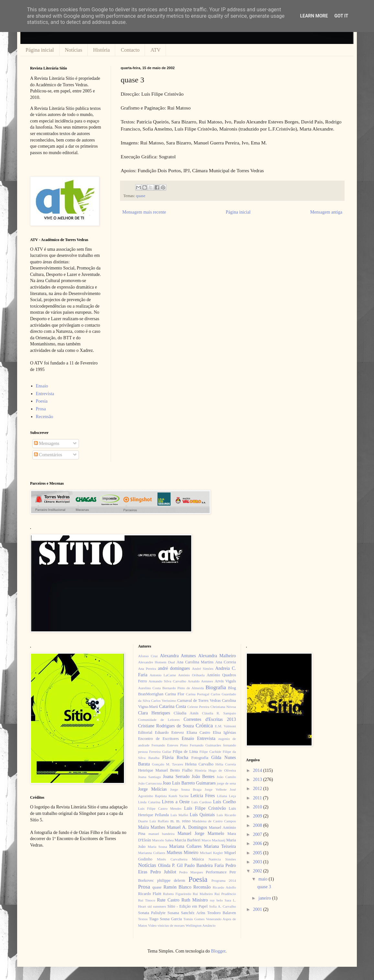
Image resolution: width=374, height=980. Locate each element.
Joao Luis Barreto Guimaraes (189, 783)
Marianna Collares (152, 853)
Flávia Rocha (175, 758)
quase (141, 196)
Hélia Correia (226, 764)
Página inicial (40, 50)
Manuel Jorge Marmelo (201, 833)
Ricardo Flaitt (150, 894)
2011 (258, 798)
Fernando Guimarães (206, 745)
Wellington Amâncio (201, 925)
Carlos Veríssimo (164, 701)
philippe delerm (171, 880)
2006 (258, 843)
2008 (258, 825)
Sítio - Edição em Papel (187, 906)
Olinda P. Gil (170, 865)
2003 (258, 862)
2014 (258, 770)
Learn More (314, 16)
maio (264, 879)
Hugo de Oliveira (222, 770)
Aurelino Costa (149, 688)
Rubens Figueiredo (177, 894)
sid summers (157, 906)
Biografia (216, 687)
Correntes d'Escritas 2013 (210, 719)
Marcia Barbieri (188, 840)
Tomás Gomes (194, 919)
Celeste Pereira (198, 707)
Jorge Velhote (216, 789)
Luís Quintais (202, 815)
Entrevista (45, 394)
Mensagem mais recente (144, 212)
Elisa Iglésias (225, 732)
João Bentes (203, 777)
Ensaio (42, 386)
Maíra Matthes (152, 827)
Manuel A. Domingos (187, 827)
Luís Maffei (179, 815)
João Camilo (226, 777)
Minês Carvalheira (172, 859)
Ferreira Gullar (160, 752)
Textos (143, 919)
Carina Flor (175, 694)
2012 (258, 789)
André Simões (203, 669)
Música (198, 859)
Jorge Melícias (153, 789)
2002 (258, 871)
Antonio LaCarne (163, 675)
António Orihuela (191, 675)
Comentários (48, 455)
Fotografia (200, 758)
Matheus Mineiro (182, 853)
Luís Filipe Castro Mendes (160, 808)
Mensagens (47, 443)
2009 (258, 816)
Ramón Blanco (177, 887)
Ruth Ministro (195, 900)
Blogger (218, 951)
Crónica (204, 726)
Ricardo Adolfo (224, 887)
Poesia (42, 401)
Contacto (130, 50)
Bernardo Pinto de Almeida (183, 688)
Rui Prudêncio (225, 894)
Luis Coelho (224, 802)
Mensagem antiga (326, 212)
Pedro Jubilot (163, 872)
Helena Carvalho (199, 764)
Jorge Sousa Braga (186, 789)
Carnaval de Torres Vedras (199, 701)
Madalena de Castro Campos (214, 821)
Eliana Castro (198, 732)
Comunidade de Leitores (159, 720)
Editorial (145, 732)
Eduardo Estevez (170, 732)
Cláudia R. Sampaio (219, 713)
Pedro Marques (191, 872)
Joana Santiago (150, 777)
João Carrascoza (150, 783)
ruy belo (216, 900)
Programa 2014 (224, 880)
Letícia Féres (203, 796)
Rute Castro (168, 900)
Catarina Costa (173, 706)
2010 (258, 807)
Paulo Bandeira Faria (204, 865)
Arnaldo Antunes (200, 681)
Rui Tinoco (147, 900)
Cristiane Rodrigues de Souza (166, 726)
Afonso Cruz (148, 656)
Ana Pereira (147, 669)
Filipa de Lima (185, 752)
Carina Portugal (197, 694)
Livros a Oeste (176, 802)
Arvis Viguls (225, 681)
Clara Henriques (154, 713)
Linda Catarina (149, 802)
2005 (258, 853)
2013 (258, 780)
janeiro (265, 898)
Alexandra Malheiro (217, 656)
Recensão (45, 417)
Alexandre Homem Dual (157, 662)
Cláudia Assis (186, 713)
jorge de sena (226, 783)
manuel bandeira (162, 834)
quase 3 (264, 887)
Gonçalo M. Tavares (168, 764)
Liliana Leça (226, 796)
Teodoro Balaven (221, 913)
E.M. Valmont (225, 726)
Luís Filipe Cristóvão (205, 808)
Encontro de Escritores (159, 739)
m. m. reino (180, 821)
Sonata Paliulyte (152, 913)
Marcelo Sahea (163, 840)
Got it (341, 16)
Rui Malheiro (203, 894)
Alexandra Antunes (178, 656)
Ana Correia (225, 662)
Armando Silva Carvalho (167, 681)
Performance (216, 872)
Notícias (74, 50)
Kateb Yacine (179, 796)
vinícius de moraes (171, 925)
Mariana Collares (185, 846)
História (102, 50)
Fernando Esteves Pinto (170, 745)
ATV (155, 50)
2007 (258, 834)
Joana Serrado (176, 777)
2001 (258, 909)
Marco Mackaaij (214, 840)
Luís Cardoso (202, 802)
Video (152, 925)
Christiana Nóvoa (223, 707)
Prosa (41, 409)
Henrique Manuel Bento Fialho (165, 770)
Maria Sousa (157, 847)
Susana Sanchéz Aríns (187, 913)
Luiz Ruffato (159, 821)
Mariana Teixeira (220, 846)
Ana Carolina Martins (195, 662)
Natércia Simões (222, 859)
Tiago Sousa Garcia (166, 919)
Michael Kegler (211, 853)
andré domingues (174, 668)
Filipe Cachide (210, 752)
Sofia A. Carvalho (222, 906)
